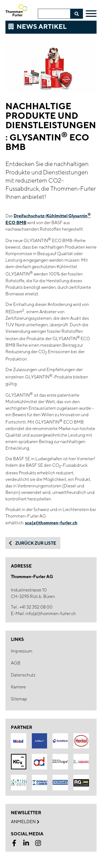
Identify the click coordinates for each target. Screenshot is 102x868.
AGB (16, 663)
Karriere (18, 687)
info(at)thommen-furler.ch (51, 614)
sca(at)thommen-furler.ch (51, 523)
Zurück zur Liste (32, 543)
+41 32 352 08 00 (36, 607)
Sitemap (19, 699)
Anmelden (25, 822)
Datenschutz (23, 675)
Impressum (22, 651)
